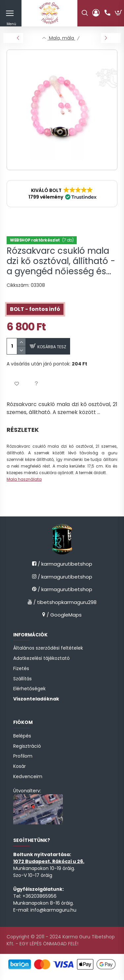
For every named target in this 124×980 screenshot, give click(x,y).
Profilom (23, 756)
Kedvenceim (28, 777)
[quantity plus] (21, 342)
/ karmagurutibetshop (64, 564)
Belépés (22, 736)
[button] (62, 194)
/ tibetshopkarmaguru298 (64, 602)
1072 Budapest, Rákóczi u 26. (49, 861)
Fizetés (21, 669)
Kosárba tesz (52, 347)
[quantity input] (12, 346)
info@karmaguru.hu (53, 910)
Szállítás (22, 679)
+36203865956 (40, 896)
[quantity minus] (21, 350)
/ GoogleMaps (63, 615)
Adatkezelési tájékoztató (41, 658)
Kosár (20, 766)
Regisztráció (27, 746)
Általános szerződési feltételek (48, 648)
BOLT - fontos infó (35, 309)
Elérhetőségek (29, 689)
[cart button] (118, 13)
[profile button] (96, 13)
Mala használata (24, 479)
